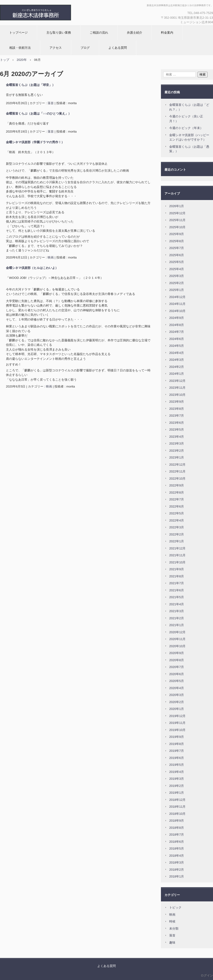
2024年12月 (177, 297)
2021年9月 (177, 569)
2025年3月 (177, 276)
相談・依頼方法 (20, 48)
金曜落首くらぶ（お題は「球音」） (31, 85)
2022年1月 (177, 541)
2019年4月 (177, 772)
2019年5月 (177, 765)
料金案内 (167, 33)
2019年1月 (177, 793)
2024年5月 (177, 346)
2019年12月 (177, 716)
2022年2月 (177, 534)
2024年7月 (177, 332)
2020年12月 (177, 632)
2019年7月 (177, 751)
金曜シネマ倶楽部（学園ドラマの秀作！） (35, 142)
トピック (175, 907)
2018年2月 (177, 870)
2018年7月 (177, 835)
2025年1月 (177, 290)
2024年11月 (177, 304)
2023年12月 (177, 381)
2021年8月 (177, 576)
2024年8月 (177, 325)
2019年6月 (177, 758)
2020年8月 (177, 660)
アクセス (56, 48)
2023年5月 (177, 430)
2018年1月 (177, 876)
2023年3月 (177, 443)
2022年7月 (177, 499)
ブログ (85, 48)
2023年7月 (177, 416)
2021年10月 (177, 562)
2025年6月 (177, 255)
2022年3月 (177, 527)
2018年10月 (177, 814)
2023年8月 (177, 409)
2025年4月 (177, 269)
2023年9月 (177, 402)
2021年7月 (177, 583)
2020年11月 (177, 639)
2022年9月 (177, 485)
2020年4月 (177, 688)
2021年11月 (177, 555)
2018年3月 (177, 862)
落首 (51, 103)
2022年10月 (177, 479)
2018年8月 (177, 828)
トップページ (18, 33)
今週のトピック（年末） (186, 128)
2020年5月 (177, 681)
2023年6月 (177, 423)
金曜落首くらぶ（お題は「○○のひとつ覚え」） (39, 114)
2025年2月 (177, 283)
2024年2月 (177, 367)
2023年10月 (177, 395)
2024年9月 (177, 318)
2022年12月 (177, 465)
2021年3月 (177, 611)
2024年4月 (177, 353)
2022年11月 (177, 471)
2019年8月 (177, 744)
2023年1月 (177, 457)
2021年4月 (177, 604)
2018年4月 (177, 856)
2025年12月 (177, 213)
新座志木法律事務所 (51, 13)
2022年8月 (177, 492)
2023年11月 (177, 388)
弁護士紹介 (135, 33)
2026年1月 (177, 206)
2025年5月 (177, 262)
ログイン (207, 975)
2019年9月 (177, 737)
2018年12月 (177, 800)
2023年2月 (177, 451)
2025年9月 (177, 234)
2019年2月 (177, 786)
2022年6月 (177, 506)
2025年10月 (177, 227)
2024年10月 (177, 311)
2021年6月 (177, 590)
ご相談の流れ (99, 33)
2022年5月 (177, 513)
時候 (172, 921)
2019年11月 (177, 723)
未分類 (174, 929)
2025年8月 (177, 241)
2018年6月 (177, 842)
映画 (51, 257)
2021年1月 (177, 625)
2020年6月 (177, 674)
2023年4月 (177, 437)
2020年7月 (177, 667)
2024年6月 (177, 339)
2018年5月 (177, 849)
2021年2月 (177, 618)
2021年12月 (177, 548)
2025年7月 (177, 248)
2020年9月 (177, 653)
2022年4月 (177, 520)
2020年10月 (177, 646)
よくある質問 (118, 48)
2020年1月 (177, 709)
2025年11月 (177, 220)
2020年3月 (177, 695)
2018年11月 (177, 807)
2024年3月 (177, 360)
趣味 (172, 942)
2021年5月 (177, 597)
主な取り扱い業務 (59, 33)
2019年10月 (177, 730)
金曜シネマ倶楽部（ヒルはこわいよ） (32, 268)
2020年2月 (177, 702)
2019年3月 (177, 779)
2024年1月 (177, 374)
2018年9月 (177, 821)
